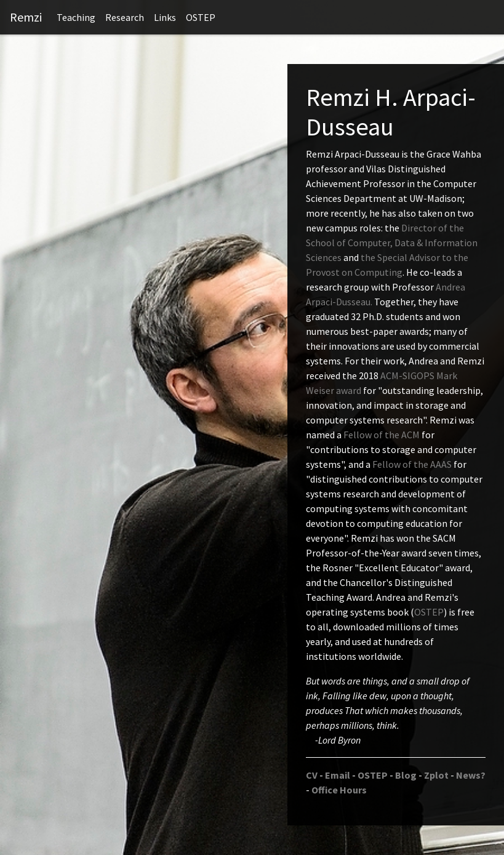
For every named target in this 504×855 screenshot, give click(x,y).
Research (125, 17)
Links (165, 17)
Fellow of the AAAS (412, 464)
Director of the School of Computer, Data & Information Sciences (392, 243)
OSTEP (201, 17)
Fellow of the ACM (382, 435)
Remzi (26, 17)
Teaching (76, 17)
